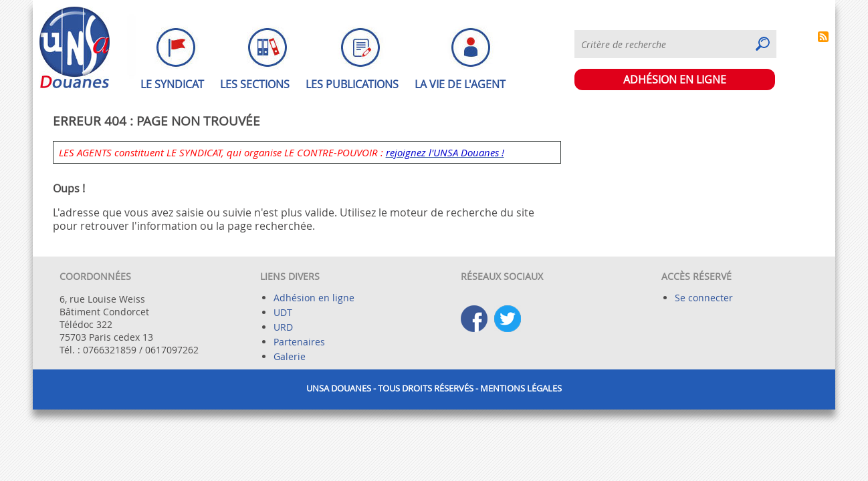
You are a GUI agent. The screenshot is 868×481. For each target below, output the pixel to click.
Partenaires (299, 342)
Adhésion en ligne (314, 298)
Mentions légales (521, 388)
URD (283, 327)
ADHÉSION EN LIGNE (675, 79)
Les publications (352, 84)
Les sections (255, 84)
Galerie (290, 356)
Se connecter (704, 298)
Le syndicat (172, 84)
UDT (283, 312)
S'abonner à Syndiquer (823, 37)
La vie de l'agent (460, 84)
